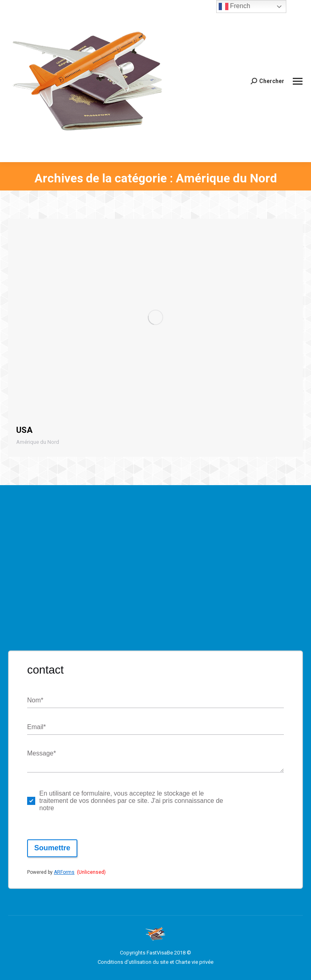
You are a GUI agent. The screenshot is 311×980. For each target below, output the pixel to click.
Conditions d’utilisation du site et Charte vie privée (155, 962)
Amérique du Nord (38, 442)
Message (42, 754)
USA (24, 430)
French (234, 6)
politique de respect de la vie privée (250, 800)
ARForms (64, 872)
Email (36, 727)
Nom (35, 701)
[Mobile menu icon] (298, 81)
